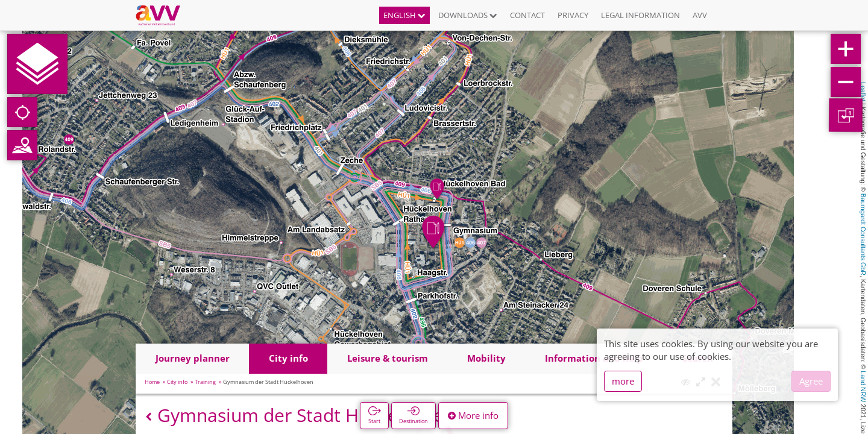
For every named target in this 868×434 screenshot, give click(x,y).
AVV (700, 15)
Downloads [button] (468, 15)
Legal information (640, 15)
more (623, 381)
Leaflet (863, 92)
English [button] (404, 15)
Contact (527, 15)
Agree (811, 381)
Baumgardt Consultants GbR (863, 234)
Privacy (573, 15)
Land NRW (863, 386)
